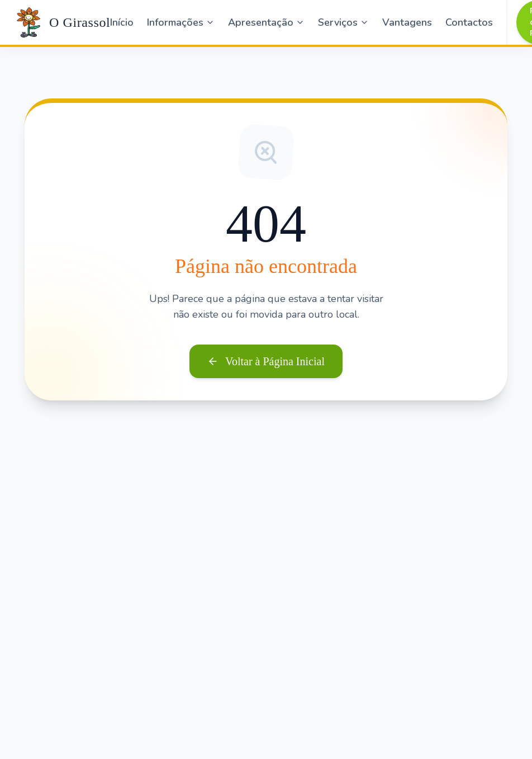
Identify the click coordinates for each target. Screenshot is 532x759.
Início (122, 22)
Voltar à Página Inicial (266, 361)
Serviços (343, 22)
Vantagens (407, 22)
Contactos (469, 22)
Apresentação (266, 22)
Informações (181, 22)
